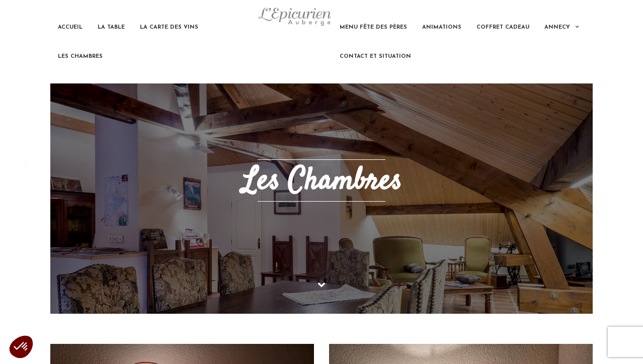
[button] (21, 347)
